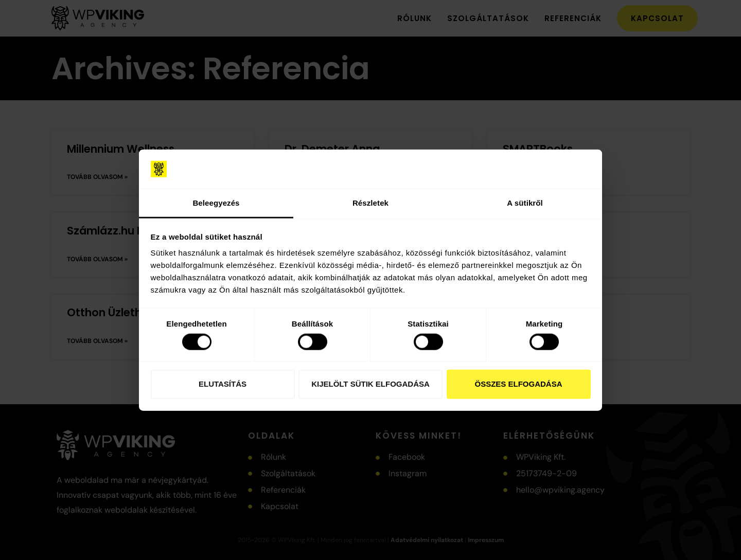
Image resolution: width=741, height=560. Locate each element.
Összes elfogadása (518, 384)
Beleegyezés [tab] (216, 203)
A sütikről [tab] (525, 203)
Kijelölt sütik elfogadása (370, 384)
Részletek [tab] (370, 203)
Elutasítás (223, 384)
